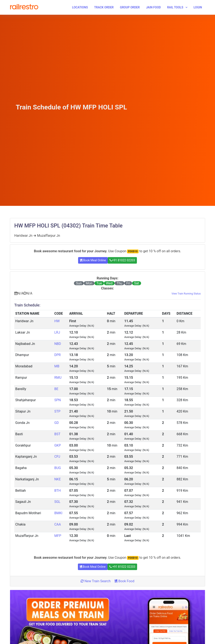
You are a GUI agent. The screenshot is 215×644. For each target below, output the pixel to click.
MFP (58, 536)
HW (57, 321)
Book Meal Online (93, 260)
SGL (57, 502)
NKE (58, 479)
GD (57, 423)
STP (57, 411)
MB (57, 366)
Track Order (104, 7)
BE (56, 389)
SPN (58, 400)
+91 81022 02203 (122, 260)
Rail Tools (175, 7)
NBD (58, 344)
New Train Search (96, 581)
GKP (58, 445)
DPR (58, 355)
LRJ (57, 332)
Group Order (130, 7)
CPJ (57, 457)
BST (57, 434)
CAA (58, 524)
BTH (58, 491)
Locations (80, 7)
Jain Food (153, 7)
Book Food (124, 581)
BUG (58, 468)
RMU (58, 378)
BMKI (58, 513)
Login (198, 7)
